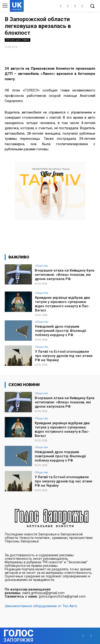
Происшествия (17, 40)
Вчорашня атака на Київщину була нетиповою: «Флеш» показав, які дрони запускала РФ (65, 275)
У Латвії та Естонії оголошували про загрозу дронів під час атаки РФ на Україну (64, 356)
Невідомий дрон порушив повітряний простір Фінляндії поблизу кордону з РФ (60, 331)
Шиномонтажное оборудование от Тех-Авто (41, 606)
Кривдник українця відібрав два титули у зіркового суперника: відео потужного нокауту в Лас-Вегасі (62, 304)
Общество (41, 266)
